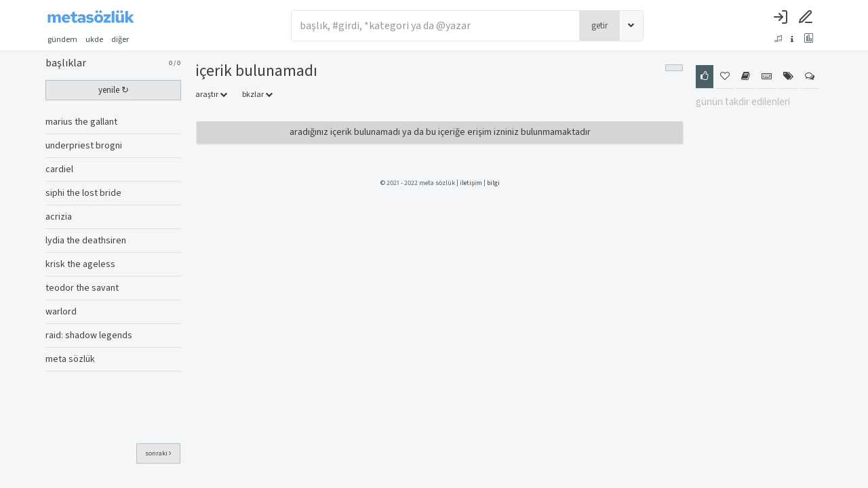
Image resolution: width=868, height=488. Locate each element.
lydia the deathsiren (86, 241)
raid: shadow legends (89, 335)
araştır (211, 95)
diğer (124, 40)
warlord (61, 312)
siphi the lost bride (83, 193)
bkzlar (257, 95)
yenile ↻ (114, 90)
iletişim (471, 183)
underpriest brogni (84, 146)
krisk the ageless (80, 264)
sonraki (158, 453)
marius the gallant (81, 122)
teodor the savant (82, 288)
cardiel (59, 169)
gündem (62, 40)
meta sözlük (70, 359)
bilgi (493, 183)
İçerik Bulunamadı (256, 71)
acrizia (59, 217)
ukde (94, 40)
